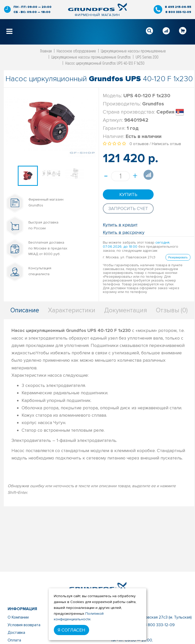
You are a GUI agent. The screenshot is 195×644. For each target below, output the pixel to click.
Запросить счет (128, 208)
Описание (25, 310)
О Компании (18, 617)
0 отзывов (139, 144)
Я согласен (71, 630)
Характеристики (72, 310)
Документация (126, 310)
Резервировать (178, 257)
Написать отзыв (166, 144)
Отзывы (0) (172, 310)
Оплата (14, 640)
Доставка (16, 633)
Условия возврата (24, 625)
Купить (128, 194)
